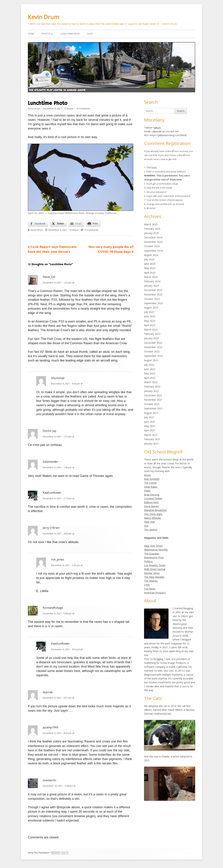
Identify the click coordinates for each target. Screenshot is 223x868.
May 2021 (150, 426)
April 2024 (150, 273)
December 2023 (153, 290)
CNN (147, 585)
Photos (46, 34)
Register (56, 853)
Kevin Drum (44, 17)
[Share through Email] (76, 224)
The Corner (150, 483)
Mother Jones (152, 573)
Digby (147, 491)
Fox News (150, 589)
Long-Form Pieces (70, 34)
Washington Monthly (156, 550)
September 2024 (153, 251)
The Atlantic (151, 581)
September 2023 (153, 303)
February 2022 (152, 386)
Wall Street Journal (155, 569)
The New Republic (154, 577)
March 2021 (151, 435)
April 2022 (150, 378)
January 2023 (151, 338)
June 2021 (150, 422)
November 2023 (153, 295)
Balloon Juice (151, 502)
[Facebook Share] (38, 224)
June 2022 (150, 369)
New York (149, 522)
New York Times (153, 546)
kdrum (157, 128)
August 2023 (151, 308)
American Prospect (155, 593)
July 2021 (149, 417)
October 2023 (152, 299)
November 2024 (153, 242)
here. (154, 167)
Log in (65, 853)
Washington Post (154, 557)
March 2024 (151, 277)
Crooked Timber (153, 498)
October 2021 (152, 404)
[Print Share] (93, 224)
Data (90, 34)
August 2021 (151, 413)
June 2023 (150, 316)
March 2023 (151, 330)
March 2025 (151, 224)
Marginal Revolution (155, 510)
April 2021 (150, 430)
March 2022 (151, 382)
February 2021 (152, 439)
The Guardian (152, 554)
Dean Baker (151, 487)
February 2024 (152, 281)
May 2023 (150, 321)
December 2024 (153, 237)
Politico (148, 561)
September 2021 (153, 408)
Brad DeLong (152, 495)
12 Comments (83, 108)
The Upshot (151, 530)
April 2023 (150, 325)
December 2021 (153, 395)
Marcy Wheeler (153, 518)
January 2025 (151, 233)
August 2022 (151, 360)
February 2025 (152, 229)
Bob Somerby (152, 479)
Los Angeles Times (155, 565)
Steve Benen (151, 506)
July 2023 (149, 312)
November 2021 (153, 400)
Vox (146, 526)
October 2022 (152, 351)
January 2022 (151, 391)
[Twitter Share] (58, 224)
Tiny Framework (41, 853)
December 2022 (153, 343)
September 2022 (153, 356)
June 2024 (150, 264)
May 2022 (150, 373)
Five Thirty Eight (153, 514)
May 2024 (150, 268)
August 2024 (151, 255)
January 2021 (151, 444)
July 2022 (149, 365)
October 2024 (152, 246)
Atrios (147, 475)
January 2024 (151, 286)
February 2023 (152, 334)
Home (31, 34)
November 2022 (153, 347)
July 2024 (149, 259)
